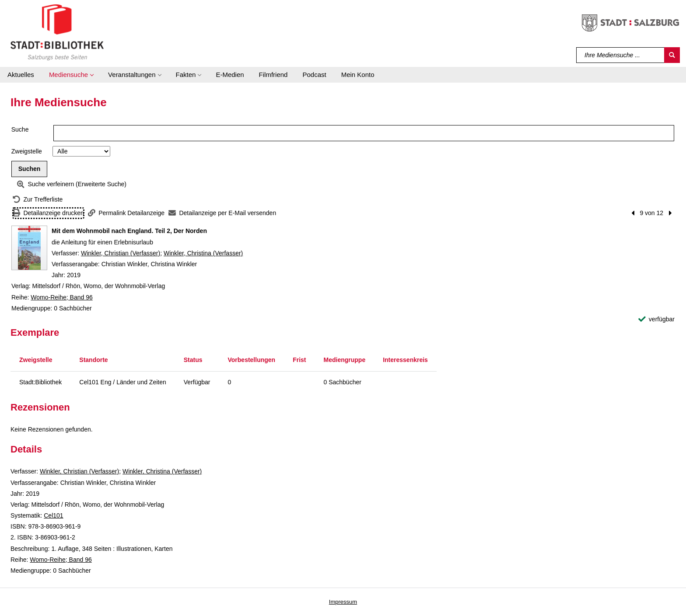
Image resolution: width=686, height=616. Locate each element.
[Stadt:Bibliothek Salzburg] (57, 32)
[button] (71, 75)
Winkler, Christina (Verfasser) (203, 253)
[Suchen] (672, 55)
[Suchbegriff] (621, 55)
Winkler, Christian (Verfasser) (121, 253)
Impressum (343, 602)
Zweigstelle (27, 151)
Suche (20, 129)
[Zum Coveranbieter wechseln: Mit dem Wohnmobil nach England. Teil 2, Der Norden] (29, 248)
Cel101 (53, 515)
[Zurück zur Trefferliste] (38, 200)
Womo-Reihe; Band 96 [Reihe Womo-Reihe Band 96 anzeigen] (61, 297)
